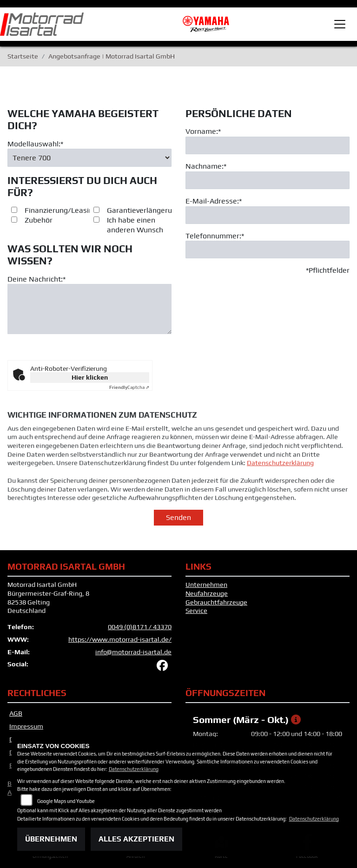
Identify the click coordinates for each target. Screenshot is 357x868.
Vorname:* (203, 132)
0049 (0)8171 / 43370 (140, 627)
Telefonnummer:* (215, 236)
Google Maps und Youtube (66, 801)
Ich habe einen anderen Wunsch (135, 225)
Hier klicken (90, 377)
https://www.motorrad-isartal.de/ (120, 639)
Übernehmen (51, 839)
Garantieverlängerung (144, 211)
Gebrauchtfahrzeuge (216, 602)
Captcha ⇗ (129, 387)
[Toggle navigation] (340, 24)
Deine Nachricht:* (36, 279)
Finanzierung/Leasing (61, 211)
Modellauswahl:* (35, 144)
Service (196, 611)
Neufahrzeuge (207, 593)
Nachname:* (206, 167)
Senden (178, 517)
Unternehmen (206, 585)
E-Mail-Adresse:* (214, 201)
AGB (16, 713)
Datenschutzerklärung (280, 480)
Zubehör (39, 220)
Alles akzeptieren (136, 839)
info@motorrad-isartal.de (133, 652)
